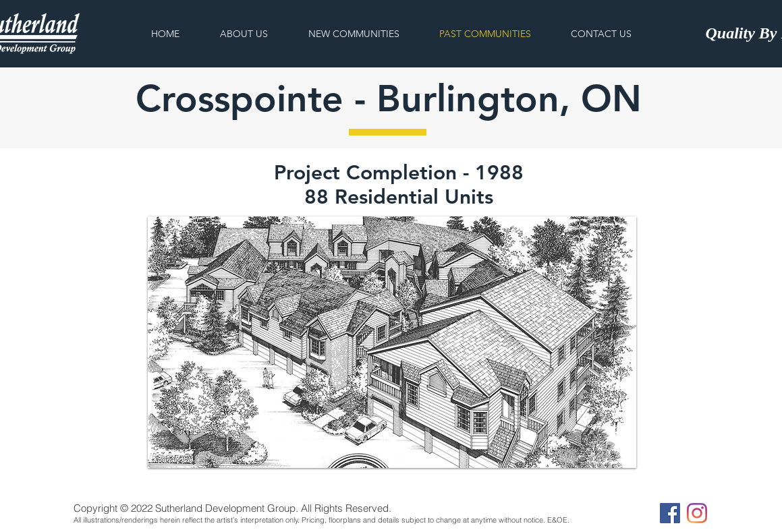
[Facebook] (670, 513)
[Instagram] (697, 513)
